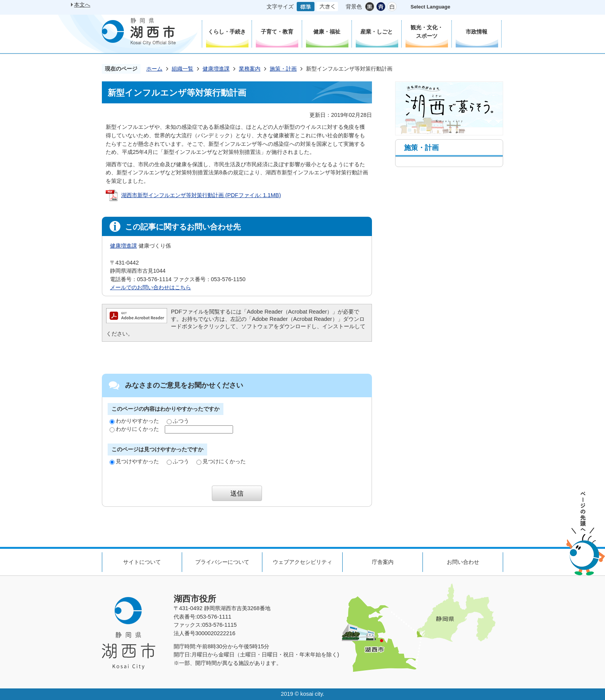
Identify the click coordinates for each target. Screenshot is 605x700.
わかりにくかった (134, 429)
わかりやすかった (134, 421)
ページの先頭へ (586, 534)
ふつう (178, 421)
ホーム (154, 69)
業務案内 (250, 69)
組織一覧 (183, 69)
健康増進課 (216, 69)
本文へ (82, 5)
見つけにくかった (221, 461)
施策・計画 (283, 69)
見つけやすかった (134, 461)
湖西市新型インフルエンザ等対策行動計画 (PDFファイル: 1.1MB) (201, 195)
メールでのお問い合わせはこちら (150, 287)
